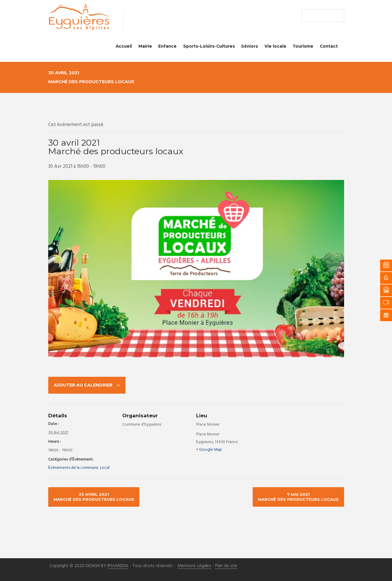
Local (105, 468)
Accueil (124, 46)
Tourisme (303, 46)
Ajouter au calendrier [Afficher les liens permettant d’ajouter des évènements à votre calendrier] (83, 385)
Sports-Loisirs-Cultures (209, 46)
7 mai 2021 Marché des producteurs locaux (298, 497)
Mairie (145, 46)
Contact (329, 46)
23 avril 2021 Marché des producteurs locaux (94, 497)
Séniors (250, 46)
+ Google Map (209, 450)
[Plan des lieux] (307, 434)
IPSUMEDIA (118, 566)
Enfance (167, 46)
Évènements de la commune (73, 468)
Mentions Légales (194, 566)
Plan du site (226, 566)
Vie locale (275, 46)
